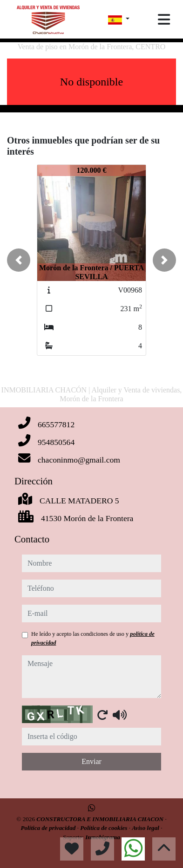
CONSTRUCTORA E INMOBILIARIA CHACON (101, 819)
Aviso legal (146, 828)
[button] (19, 260)
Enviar (91, 761)
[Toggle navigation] (164, 20)
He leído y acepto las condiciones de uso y (93, 638)
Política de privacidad (49, 828)
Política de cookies (104, 828)
